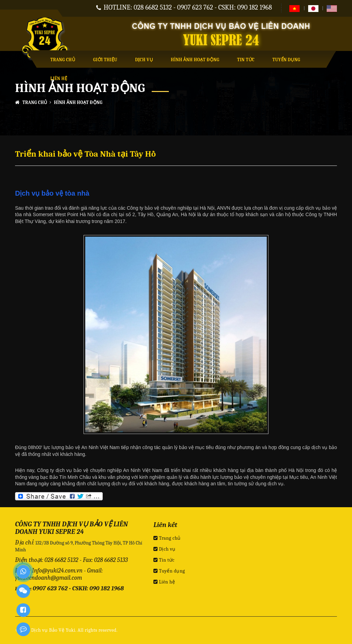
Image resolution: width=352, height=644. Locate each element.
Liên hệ (59, 78)
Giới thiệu (105, 60)
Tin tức (246, 60)
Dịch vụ (144, 60)
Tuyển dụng (286, 60)
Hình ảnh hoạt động (195, 60)
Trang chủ (63, 60)
